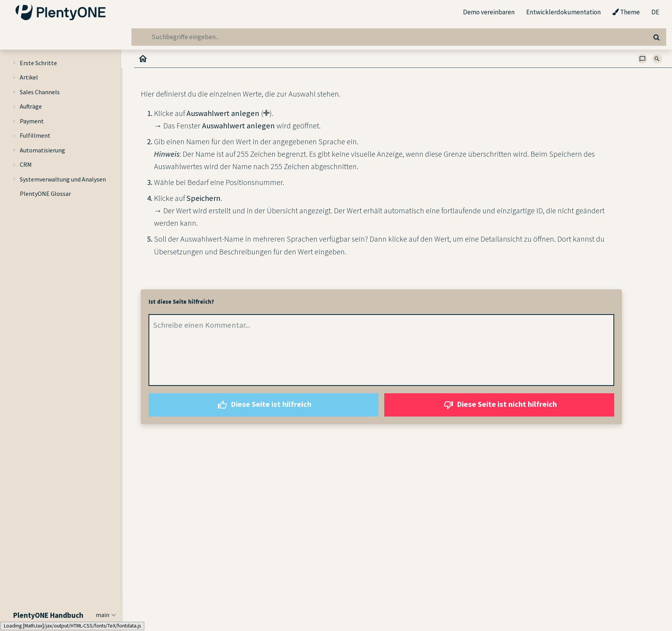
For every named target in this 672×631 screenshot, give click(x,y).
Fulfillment (35, 135)
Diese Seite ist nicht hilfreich (499, 405)
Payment (32, 121)
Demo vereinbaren (489, 12)
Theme (626, 12)
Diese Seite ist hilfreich (263, 405)
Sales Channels (40, 92)
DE (655, 12)
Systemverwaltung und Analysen (63, 179)
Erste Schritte (38, 63)
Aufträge (31, 106)
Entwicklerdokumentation (563, 12)
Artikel (29, 77)
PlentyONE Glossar (45, 194)
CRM (26, 164)
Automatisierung (42, 150)
